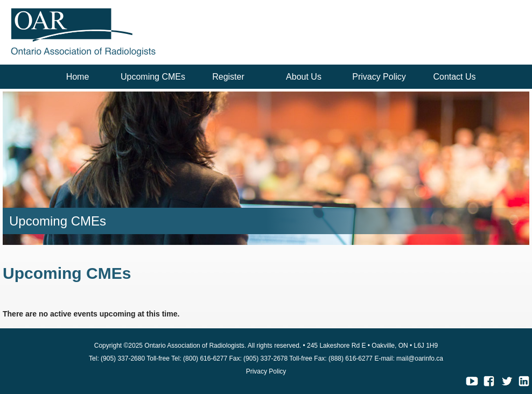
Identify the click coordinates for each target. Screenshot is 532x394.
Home (78, 77)
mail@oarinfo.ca (420, 358)
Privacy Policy (379, 77)
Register (228, 77)
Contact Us (454, 77)
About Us (304, 77)
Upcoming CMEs (153, 77)
